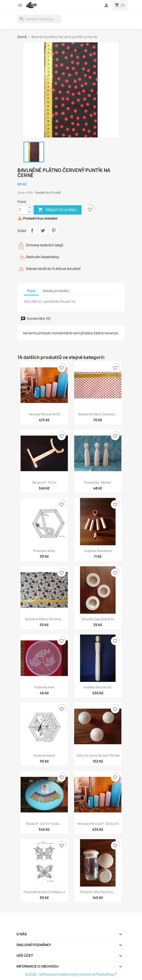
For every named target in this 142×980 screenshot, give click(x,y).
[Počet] (22, 210)
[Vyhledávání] (39, 19)
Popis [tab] (31, 291)
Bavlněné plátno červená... (98, 414)
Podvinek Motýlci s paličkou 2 (44, 892)
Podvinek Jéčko (44, 551)
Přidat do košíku (58, 210)
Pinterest (54, 231)
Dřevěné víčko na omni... (98, 892)
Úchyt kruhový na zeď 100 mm (98, 755)
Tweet (43, 231)
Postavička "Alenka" (98, 482)
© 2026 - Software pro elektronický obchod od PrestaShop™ (71, 974)
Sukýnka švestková (98, 551)
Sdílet (32, 231)
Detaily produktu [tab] (56, 291)
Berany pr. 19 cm (44, 482)
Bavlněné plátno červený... (44, 619)
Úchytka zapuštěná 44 (98, 619)
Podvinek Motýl (44, 755)
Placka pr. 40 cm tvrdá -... (44, 824)
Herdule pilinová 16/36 (44, 414)
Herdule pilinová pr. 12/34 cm (98, 824)
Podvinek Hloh (44, 687)
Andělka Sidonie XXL (98, 687)
